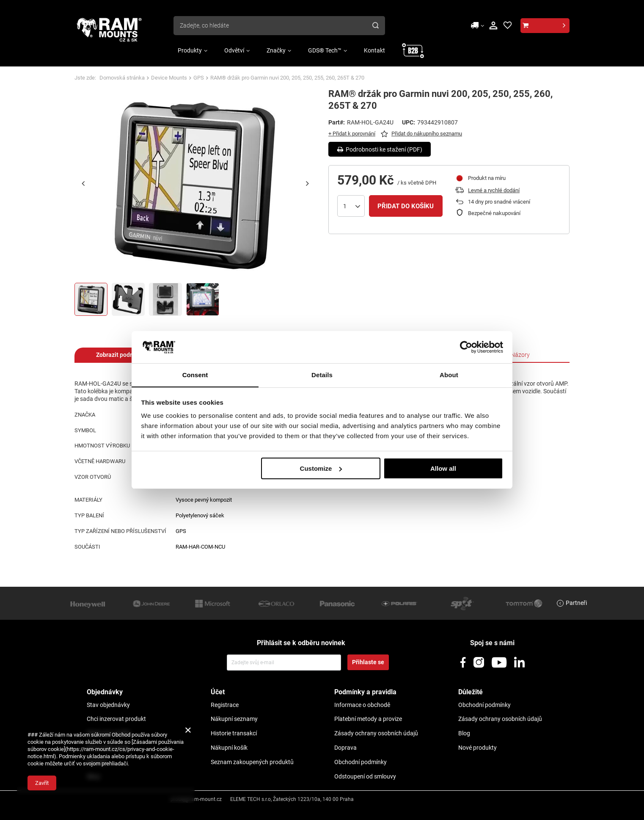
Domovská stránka (122, 78)
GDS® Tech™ (325, 50)
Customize (321, 468)
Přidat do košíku (406, 206)
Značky (276, 50)
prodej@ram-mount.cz (196, 799)
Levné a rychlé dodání (494, 190)
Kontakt (374, 50)
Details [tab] (322, 375)
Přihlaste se (368, 662)
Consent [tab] (195, 375)
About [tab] (449, 375)
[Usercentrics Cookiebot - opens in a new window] (466, 347)
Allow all (443, 468)
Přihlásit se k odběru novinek (301, 643)
